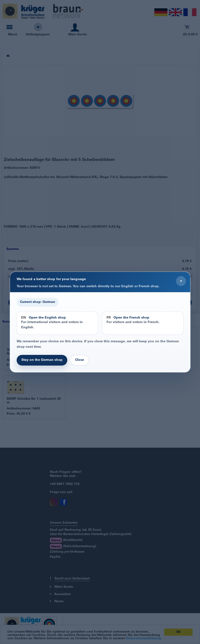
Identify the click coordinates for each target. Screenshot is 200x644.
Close (80, 360)
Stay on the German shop (42, 360)
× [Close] (181, 281)
